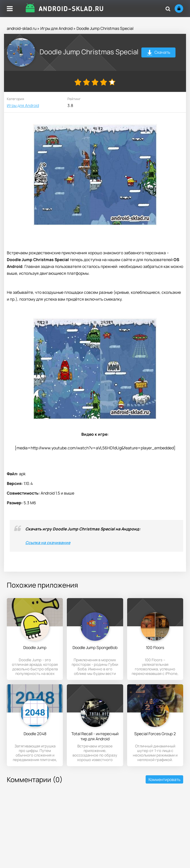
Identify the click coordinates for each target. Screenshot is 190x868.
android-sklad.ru (22, 28)
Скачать (159, 53)
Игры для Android (56, 28)
